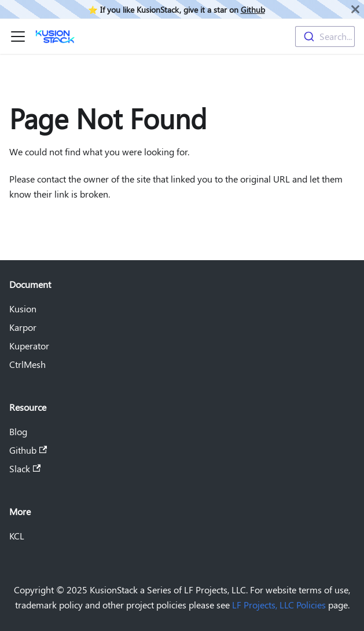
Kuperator (29, 346)
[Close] (355, 9)
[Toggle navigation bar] (18, 37)
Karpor (23, 327)
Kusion (23, 309)
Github (253, 9)
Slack (25, 468)
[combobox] (325, 37)
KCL (17, 536)
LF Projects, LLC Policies (279, 605)
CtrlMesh (27, 364)
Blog (18, 431)
